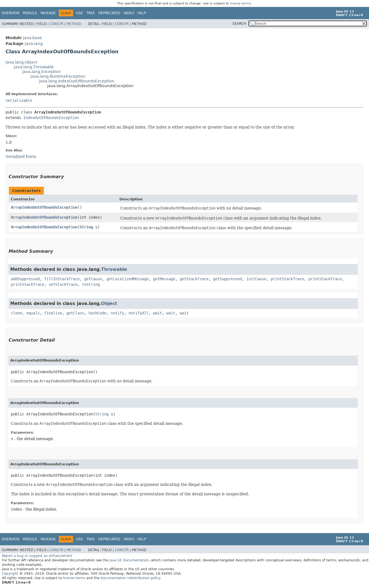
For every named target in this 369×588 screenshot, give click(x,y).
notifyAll (139, 313)
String (86, 227)
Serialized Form (21, 157)
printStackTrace (287, 279)
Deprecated (109, 13)
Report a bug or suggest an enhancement (37, 556)
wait (157, 313)
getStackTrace (194, 279)
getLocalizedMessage (127, 279)
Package (48, 13)
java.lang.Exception (42, 72)
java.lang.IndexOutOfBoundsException (77, 81)
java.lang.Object (22, 62)
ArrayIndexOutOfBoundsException (44, 207)
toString (91, 284)
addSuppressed (25, 279)
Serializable (19, 100)
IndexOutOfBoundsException (51, 118)
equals (33, 313)
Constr (57, 24)
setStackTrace (63, 284)
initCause (256, 279)
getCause (93, 279)
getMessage (164, 279)
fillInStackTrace (62, 279)
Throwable (114, 269)
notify (117, 313)
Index (129, 13)
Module (30, 13)
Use (80, 13)
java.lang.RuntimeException (58, 76)
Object (109, 303)
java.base (32, 38)
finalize (53, 313)
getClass (75, 313)
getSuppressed (227, 279)
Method (74, 24)
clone (16, 313)
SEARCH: (240, 24)
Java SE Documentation (129, 560)
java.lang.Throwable (34, 67)
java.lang (34, 44)
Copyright (10, 574)
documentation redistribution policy (130, 578)
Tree (91, 13)
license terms (240, 3)
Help (142, 13)
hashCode (97, 313)
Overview (11, 13)
